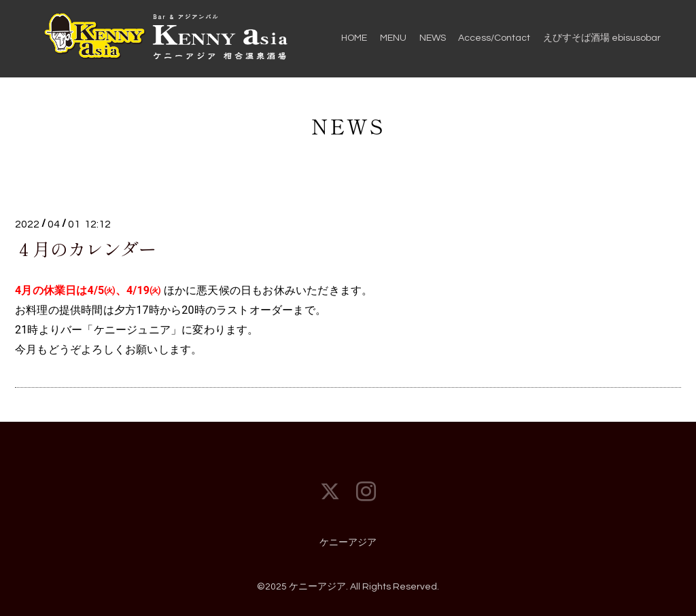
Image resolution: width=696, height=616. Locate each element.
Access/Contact (494, 38)
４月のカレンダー (86, 248)
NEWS (433, 38)
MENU (393, 38)
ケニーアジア (348, 543)
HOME (354, 38)
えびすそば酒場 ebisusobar (602, 38)
